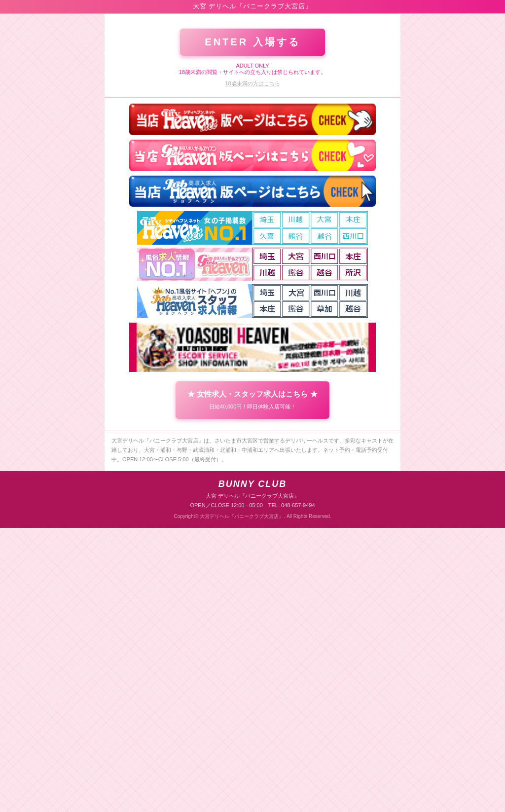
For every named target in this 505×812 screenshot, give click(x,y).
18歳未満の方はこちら (252, 368)
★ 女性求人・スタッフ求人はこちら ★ (252, 684)
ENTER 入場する (252, 326)
